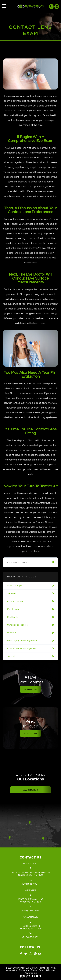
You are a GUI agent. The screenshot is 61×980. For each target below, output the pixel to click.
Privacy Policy (38, 970)
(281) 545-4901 (31, 884)
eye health (13, 617)
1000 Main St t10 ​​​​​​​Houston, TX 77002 (31, 927)
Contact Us (31, 733)
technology (13, 656)
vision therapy (15, 586)
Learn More (31, 689)
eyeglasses (13, 609)
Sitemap (50, 970)
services (12, 593)
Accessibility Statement (18, 970)
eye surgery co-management (22, 641)
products (12, 633)
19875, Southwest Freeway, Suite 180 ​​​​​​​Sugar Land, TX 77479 (31, 874)
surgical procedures (17, 625)
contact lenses (15, 601)
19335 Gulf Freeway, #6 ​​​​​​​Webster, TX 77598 (31, 901)
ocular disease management (22, 648)
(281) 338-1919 (31, 911)
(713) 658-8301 (31, 937)
